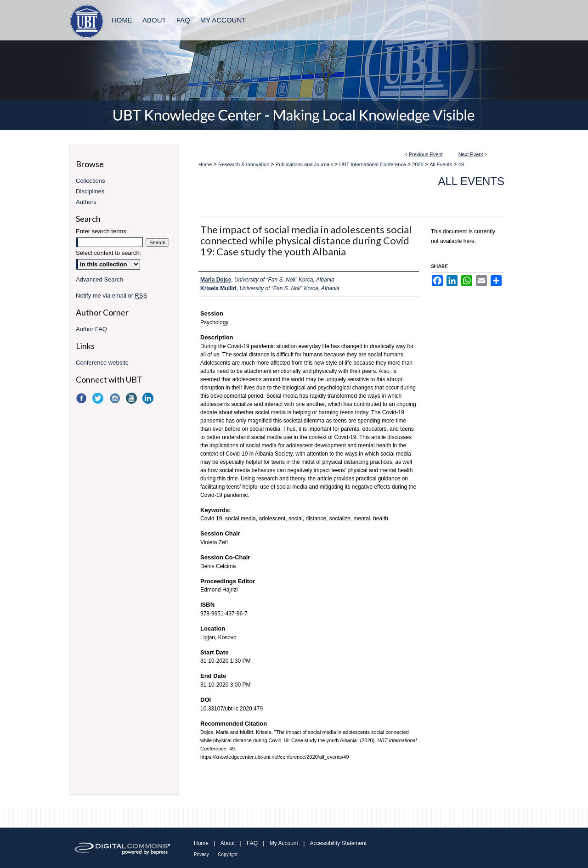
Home (205, 164)
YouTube (132, 398)
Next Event (471, 154)
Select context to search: (108, 253)
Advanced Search (99, 279)
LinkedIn (149, 398)
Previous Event (426, 154)
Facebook (82, 398)
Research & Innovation (244, 164)
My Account (284, 843)
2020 (418, 164)
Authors (86, 202)
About (228, 843)
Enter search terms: (102, 231)
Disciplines (90, 191)
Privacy (201, 854)
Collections (90, 181)
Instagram (116, 398)
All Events (441, 164)
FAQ (252, 843)
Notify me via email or (111, 296)
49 (461, 164)
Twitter (99, 398)
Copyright (228, 854)
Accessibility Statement (338, 843)
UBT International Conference (373, 164)
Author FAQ (91, 329)
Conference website (102, 363)
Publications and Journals (305, 164)
